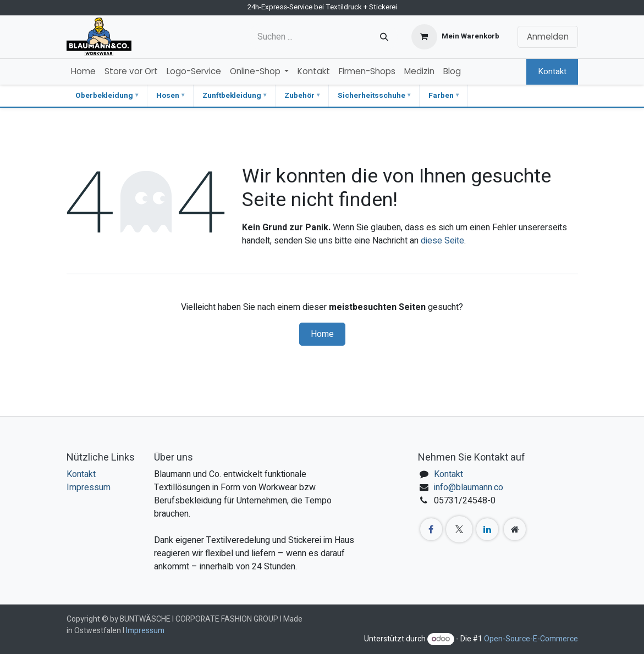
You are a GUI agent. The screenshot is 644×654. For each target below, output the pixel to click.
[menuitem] (83, 72)
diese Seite (442, 241)
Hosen (168, 96)
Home (322, 334)
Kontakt (552, 71)
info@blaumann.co (469, 487)
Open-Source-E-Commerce (531, 639)
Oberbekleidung (104, 96)
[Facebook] (431, 529)
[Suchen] (384, 37)
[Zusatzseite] (515, 529)
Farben (441, 96)
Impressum (89, 487)
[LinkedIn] (487, 529)
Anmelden (548, 37)
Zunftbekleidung (232, 96)
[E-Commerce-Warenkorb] (455, 37)
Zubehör (299, 96)
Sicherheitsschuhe (371, 96)
